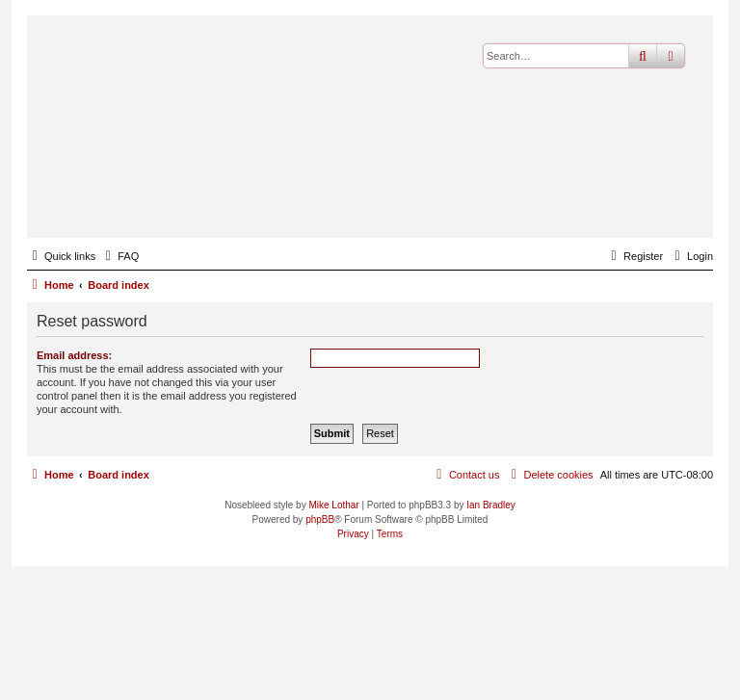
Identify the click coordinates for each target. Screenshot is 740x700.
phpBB (320, 519)
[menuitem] (119, 256)
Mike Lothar (333, 505)
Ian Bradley (491, 505)
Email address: (74, 355)
